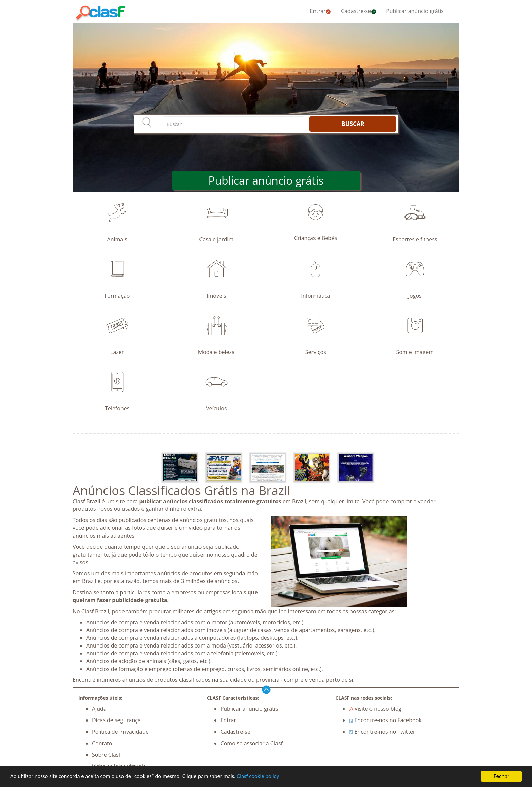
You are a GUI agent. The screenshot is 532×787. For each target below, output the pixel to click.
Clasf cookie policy (263, 777)
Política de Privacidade (120, 732)
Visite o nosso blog (375, 709)
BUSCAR (353, 124)
